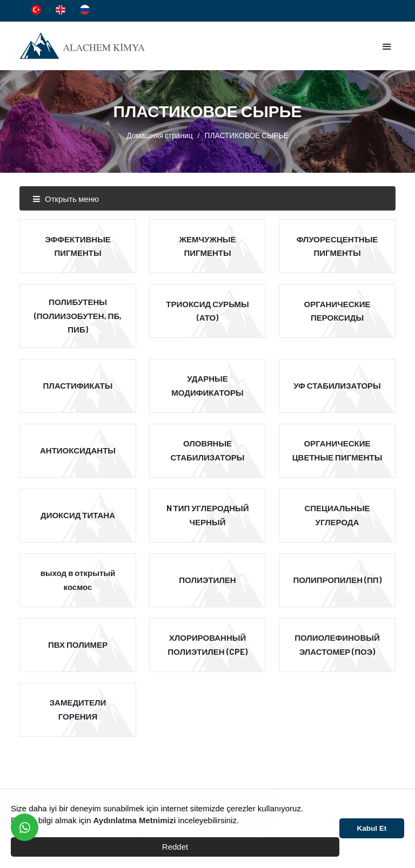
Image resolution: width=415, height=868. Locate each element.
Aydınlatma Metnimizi (135, 820)
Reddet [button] (175, 847)
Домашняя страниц (159, 135)
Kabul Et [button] (372, 828)
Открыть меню (66, 199)
